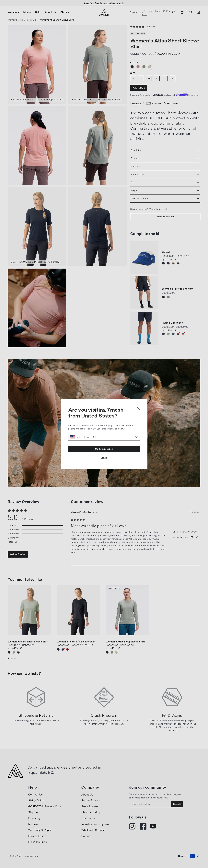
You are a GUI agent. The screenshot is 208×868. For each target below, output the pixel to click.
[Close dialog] (138, 408)
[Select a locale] (104, 437)
